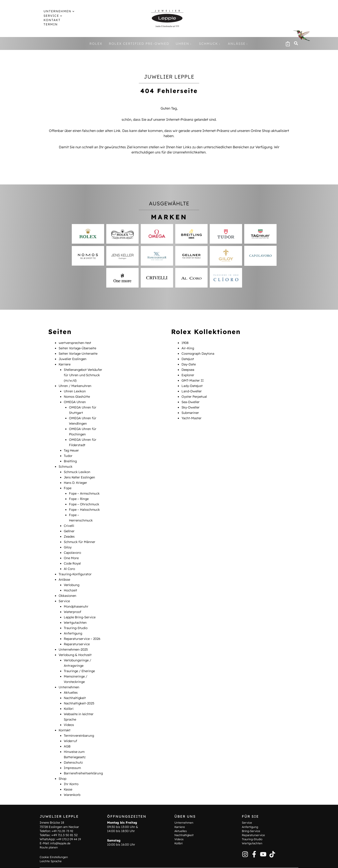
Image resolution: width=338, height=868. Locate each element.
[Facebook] (254, 843)
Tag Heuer (72, 446)
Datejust (188, 358)
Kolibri (69, 694)
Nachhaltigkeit (76, 684)
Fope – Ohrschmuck (85, 498)
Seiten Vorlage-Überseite (79, 348)
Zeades (70, 529)
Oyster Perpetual (195, 394)
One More (72, 549)
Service (65, 591)
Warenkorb (73, 777)
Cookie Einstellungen (55, 845)
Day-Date (189, 363)
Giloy (68, 539)
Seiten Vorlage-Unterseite (79, 353)
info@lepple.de (61, 832)
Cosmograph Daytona (199, 353)
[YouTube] (263, 843)
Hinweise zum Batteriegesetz (140, 862)
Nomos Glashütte (78, 394)
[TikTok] (272, 843)
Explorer (188, 374)
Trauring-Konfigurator (76, 565)
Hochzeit (71, 580)
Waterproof (73, 601)
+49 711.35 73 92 (63, 819)
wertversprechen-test (76, 343)
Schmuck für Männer (81, 534)
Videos (69, 709)
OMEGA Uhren (76, 399)
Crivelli (69, 518)
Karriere (65, 363)
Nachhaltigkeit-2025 (80, 689)
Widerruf (71, 725)
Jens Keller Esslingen (81, 472)
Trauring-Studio (76, 616)
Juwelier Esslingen (74, 358)
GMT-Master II (193, 379)
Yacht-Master (192, 415)
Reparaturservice (78, 632)
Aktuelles (71, 678)
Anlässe (65, 570)
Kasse (69, 771)
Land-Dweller (192, 389)
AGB (67, 730)
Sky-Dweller (191, 405)
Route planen (49, 836)
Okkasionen (68, 585)
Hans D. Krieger (76, 477)
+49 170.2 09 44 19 (70, 828)
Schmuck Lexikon (78, 467)
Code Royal (73, 554)
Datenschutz (74, 746)
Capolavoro (73, 544)
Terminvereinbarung (80, 720)
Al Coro (70, 560)
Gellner (70, 523)
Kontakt (65, 715)
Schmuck (66, 461)
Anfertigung (73, 622)
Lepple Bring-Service (81, 606)
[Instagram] (245, 843)
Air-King (188, 348)
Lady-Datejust (193, 384)
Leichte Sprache (51, 850)
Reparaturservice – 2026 (84, 627)
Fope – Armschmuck (86, 487)
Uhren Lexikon (75, 389)
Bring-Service (252, 819)
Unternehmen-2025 (74, 637)
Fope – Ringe (79, 492)
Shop (63, 761)
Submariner (191, 410)
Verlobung (72, 575)
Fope (68, 482)
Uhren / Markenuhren (76, 384)
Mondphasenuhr (77, 596)
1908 (185, 343)
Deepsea (189, 368)
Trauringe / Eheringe (80, 658)
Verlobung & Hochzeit (76, 642)
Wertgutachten (76, 611)
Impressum (73, 751)
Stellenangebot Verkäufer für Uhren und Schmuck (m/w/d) (84, 374)
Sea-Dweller (191, 399)
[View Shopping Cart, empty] (288, 43)
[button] (69, 11)
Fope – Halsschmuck (86, 503)
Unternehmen (70, 673)
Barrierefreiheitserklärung (84, 756)
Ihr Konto (71, 766)
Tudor (68, 451)
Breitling (71, 456)
